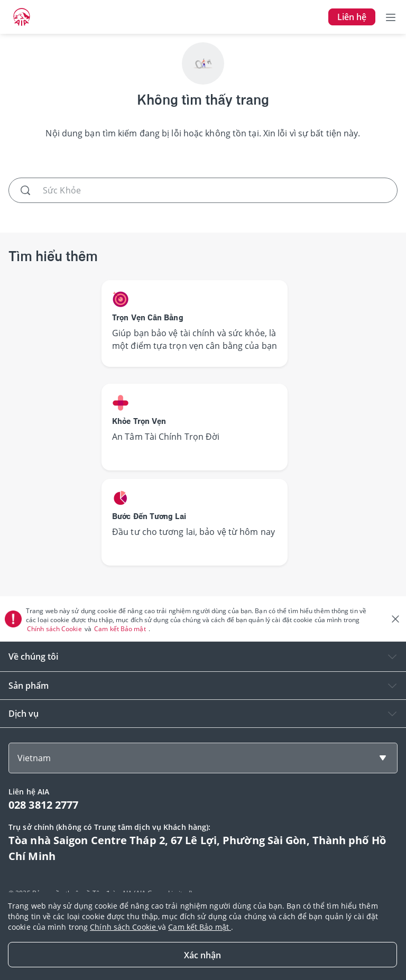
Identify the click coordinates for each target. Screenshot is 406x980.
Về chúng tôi (33, 657)
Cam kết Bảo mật (121, 629)
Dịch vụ (24, 714)
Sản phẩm (29, 686)
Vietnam (34, 758)
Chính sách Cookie (55, 629)
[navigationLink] (22, 17)
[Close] (202, 955)
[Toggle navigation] (391, 17)
